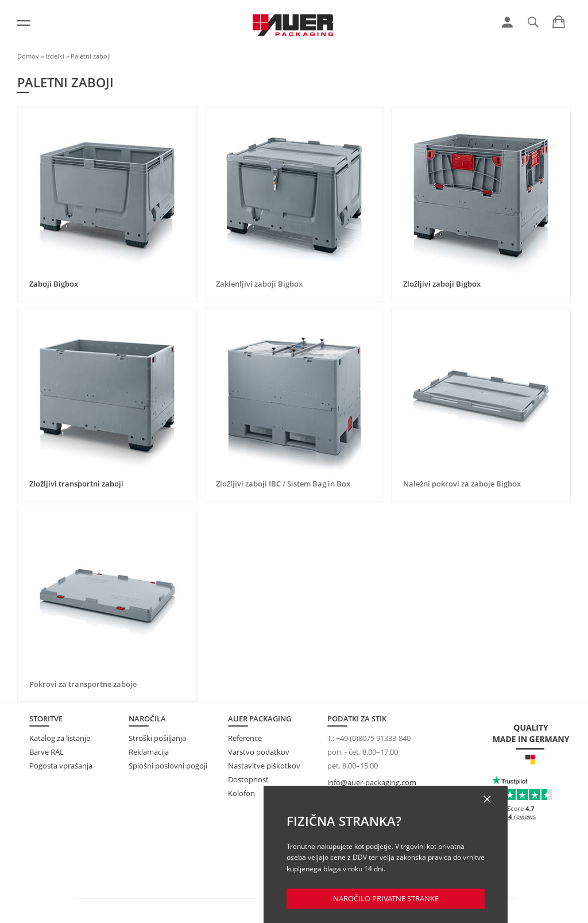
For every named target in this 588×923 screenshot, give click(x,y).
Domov (28, 56)
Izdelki (55, 56)
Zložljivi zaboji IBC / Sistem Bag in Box (283, 484)
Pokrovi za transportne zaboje (83, 684)
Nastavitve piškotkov (264, 766)
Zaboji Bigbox (54, 284)
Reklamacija (149, 752)
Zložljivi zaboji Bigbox (442, 284)
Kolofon (241, 793)
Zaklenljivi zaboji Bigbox (259, 284)
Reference (245, 738)
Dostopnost (248, 779)
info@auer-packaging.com (372, 782)
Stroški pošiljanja (157, 738)
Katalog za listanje (60, 738)
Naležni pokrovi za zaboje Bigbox (462, 484)
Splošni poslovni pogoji (168, 766)
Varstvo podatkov (259, 752)
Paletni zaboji (91, 56)
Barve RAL (47, 752)
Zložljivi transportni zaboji (76, 484)
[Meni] (24, 23)
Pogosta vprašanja (61, 766)
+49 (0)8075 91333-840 (373, 738)
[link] (507, 22)
